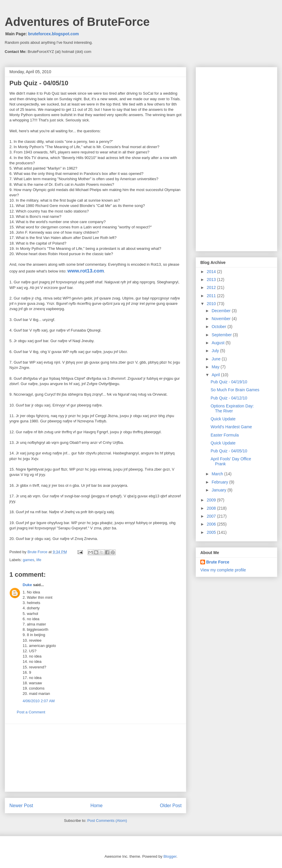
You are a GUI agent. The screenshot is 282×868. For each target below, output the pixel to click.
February (220, 482)
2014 (212, 272)
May (216, 367)
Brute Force (38, 552)
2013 (212, 280)
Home (97, 806)
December (221, 311)
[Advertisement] (95, 758)
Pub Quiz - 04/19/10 (229, 382)
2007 (212, 516)
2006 (212, 524)
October (219, 327)
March (218, 474)
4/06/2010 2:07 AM (39, 701)
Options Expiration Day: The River (232, 408)
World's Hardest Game (231, 427)
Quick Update (223, 419)
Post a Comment (31, 712)
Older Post (171, 806)
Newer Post (21, 806)
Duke (27, 585)
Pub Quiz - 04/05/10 (229, 451)
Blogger (170, 856)
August (218, 343)
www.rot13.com (86, 271)
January (219, 490)
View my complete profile (223, 570)
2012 (212, 287)
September (222, 335)
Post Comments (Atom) (107, 821)
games (29, 560)
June (216, 359)
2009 (212, 500)
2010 (212, 304)
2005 (212, 532)
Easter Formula (225, 435)
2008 (212, 508)
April (216, 375)
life (39, 560)
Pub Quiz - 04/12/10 (229, 398)
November (221, 319)
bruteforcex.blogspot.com (54, 34)
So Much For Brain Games (235, 390)
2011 (212, 296)
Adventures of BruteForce (77, 22)
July (216, 351)
